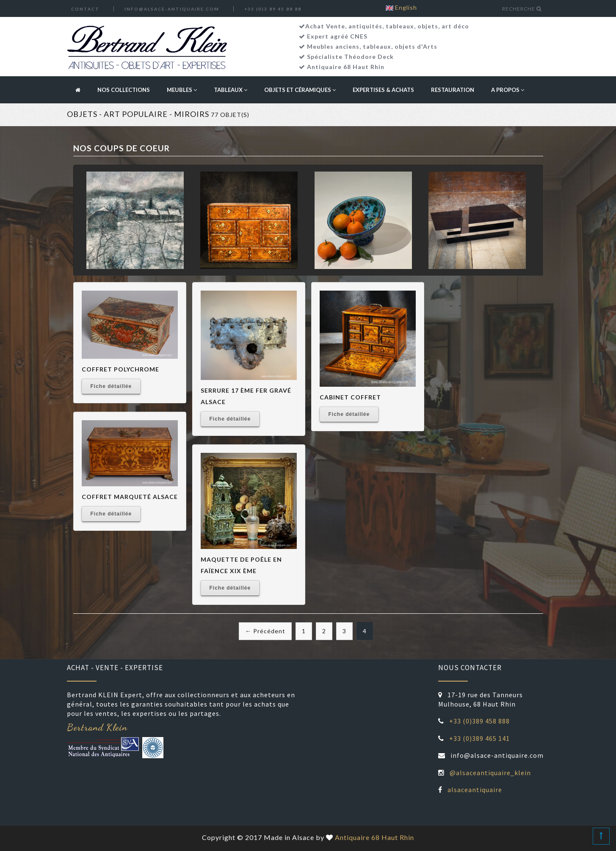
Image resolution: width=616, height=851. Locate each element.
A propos (508, 90)
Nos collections (124, 90)
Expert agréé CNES (337, 36)
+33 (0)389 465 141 (479, 738)
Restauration (453, 90)
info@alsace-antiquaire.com (172, 9)
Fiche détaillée (111, 386)
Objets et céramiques (300, 90)
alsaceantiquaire (475, 790)
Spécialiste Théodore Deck (350, 57)
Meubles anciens (333, 46)
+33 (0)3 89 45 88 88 (273, 9)
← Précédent (265, 631)
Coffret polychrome (120, 369)
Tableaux (231, 90)
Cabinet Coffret (350, 397)
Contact (85, 9)
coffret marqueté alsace (130, 497)
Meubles (182, 90)
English (401, 7)
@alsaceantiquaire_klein (490, 773)
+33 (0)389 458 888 (479, 721)
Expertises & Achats (383, 90)
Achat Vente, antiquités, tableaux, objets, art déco (387, 26)
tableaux (377, 46)
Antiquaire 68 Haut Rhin (346, 67)
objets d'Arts (416, 46)
